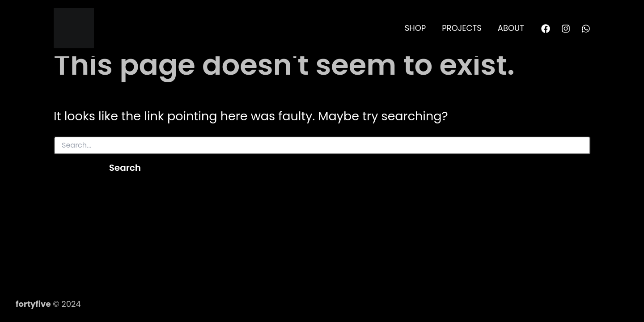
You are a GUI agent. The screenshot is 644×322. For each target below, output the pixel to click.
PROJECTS (462, 28)
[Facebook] (546, 29)
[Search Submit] (72, 167)
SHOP (415, 28)
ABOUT (511, 28)
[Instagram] (566, 29)
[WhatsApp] (586, 29)
